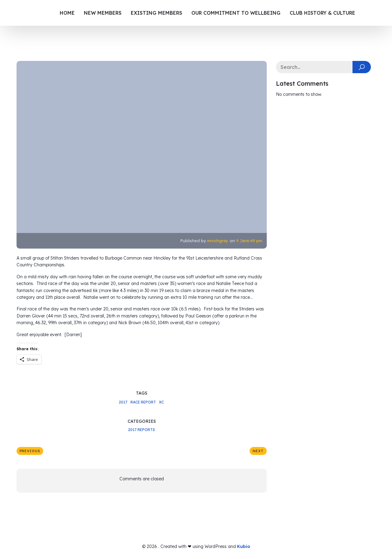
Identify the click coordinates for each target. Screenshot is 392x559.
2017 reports (141, 430)
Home (67, 13)
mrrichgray (218, 241)
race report (143, 402)
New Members (103, 13)
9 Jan (241, 241)
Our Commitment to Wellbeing (236, 13)
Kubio (244, 546)
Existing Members (156, 13)
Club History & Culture (322, 13)
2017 (123, 402)
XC (161, 402)
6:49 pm (254, 241)
